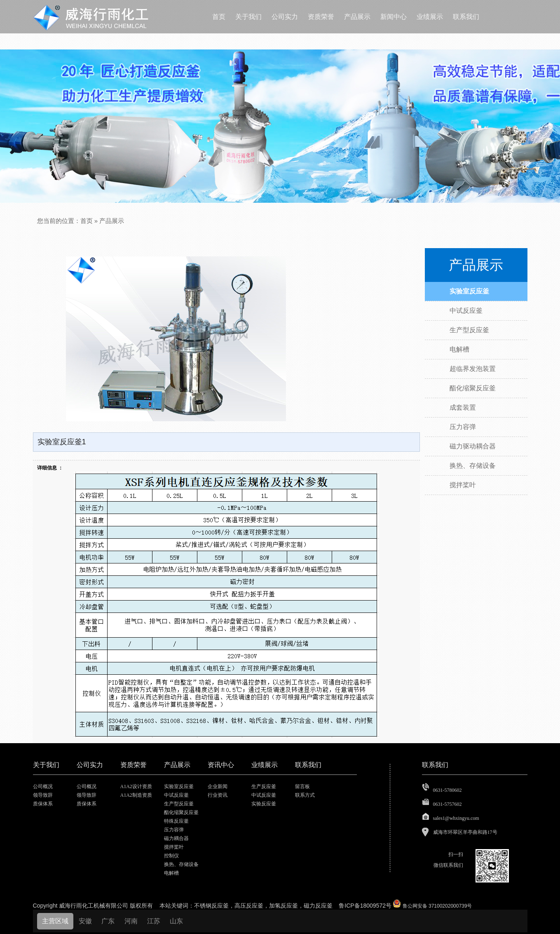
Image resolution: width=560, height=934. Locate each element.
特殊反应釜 (176, 821)
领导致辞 (43, 795)
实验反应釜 (264, 804)
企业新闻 (218, 786)
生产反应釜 (264, 786)
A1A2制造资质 (136, 795)
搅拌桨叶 (174, 847)
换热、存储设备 (181, 864)
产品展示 (112, 221)
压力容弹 (174, 830)
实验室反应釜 (179, 786)
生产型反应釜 (179, 804)
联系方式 (305, 795)
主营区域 (55, 921)
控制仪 (171, 856)
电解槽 (171, 873)
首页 (87, 221)
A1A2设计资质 (136, 786)
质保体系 (43, 804)
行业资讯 (218, 795)
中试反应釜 (176, 795)
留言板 (302, 786)
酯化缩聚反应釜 (181, 812)
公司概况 (43, 786)
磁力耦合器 (176, 838)
